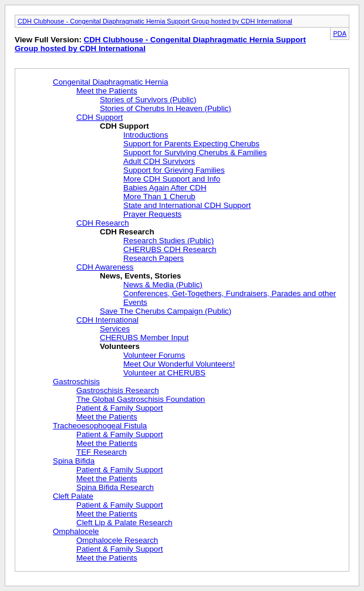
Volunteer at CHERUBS (164, 373)
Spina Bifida (74, 461)
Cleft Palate (73, 496)
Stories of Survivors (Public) (148, 100)
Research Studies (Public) (168, 241)
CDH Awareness (105, 267)
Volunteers (120, 346)
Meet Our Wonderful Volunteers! (179, 364)
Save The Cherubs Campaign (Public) (166, 311)
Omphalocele (76, 531)
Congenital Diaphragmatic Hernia (110, 82)
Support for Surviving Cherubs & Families (195, 152)
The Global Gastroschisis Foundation (141, 399)
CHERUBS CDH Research (170, 249)
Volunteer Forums (154, 355)
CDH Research (103, 223)
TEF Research (102, 452)
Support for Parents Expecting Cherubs (191, 144)
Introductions (146, 135)
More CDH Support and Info (172, 179)
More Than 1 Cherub (159, 197)
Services (115, 329)
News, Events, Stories (141, 276)
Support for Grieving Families (174, 170)
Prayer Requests (152, 214)
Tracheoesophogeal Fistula (100, 426)
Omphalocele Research (117, 540)
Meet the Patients (107, 91)
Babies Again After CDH (165, 188)
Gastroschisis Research (118, 390)
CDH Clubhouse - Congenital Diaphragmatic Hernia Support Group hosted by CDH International (155, 21)
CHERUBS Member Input (144, 338)
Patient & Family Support (119, 408)
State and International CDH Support (187, 205)
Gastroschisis (76, 382)
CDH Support (100, 117)
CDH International (107, 320)
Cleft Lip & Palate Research (124, 523)
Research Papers (154, 258)
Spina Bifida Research (115, 487)
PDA (340, 33)
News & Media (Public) (163, 285)
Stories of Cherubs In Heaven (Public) (166, 108)
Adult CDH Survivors (159, 161)
